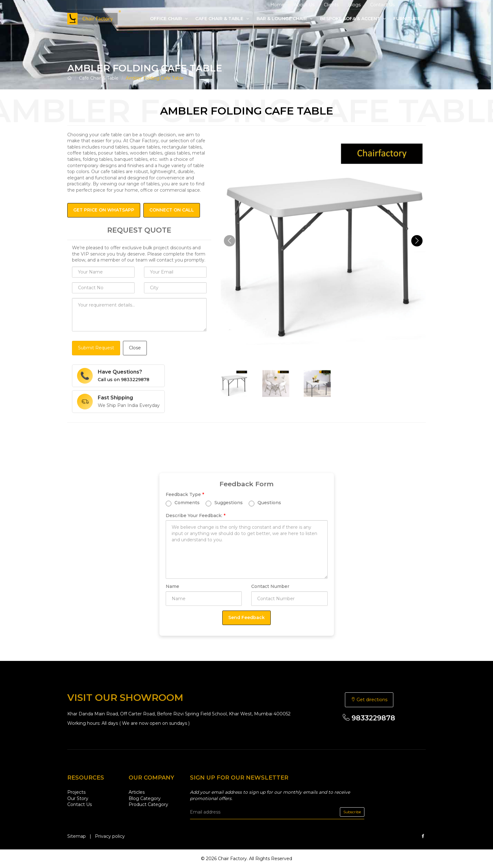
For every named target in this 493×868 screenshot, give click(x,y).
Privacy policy (110, 836)
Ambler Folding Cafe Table (155, 78)
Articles (137, 792)
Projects (76, 792)
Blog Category (145, 798)
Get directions (369, 700)
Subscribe (352, 812)
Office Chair (169, 19)
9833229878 (369, 718)
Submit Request (96, 348)
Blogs (354, 5)
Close (135, 348)
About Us (304, 5)
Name (172, 586)
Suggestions (224, 503)
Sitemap (77, 836)
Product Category (148, 804)
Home (277, 5)
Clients (331, 5)
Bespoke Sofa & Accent (353, 19)
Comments (183, 503)
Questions (265, 503)
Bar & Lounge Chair (285, 19)
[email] (277, 812)
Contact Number (270, 586)
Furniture (410, 19)
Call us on (124, 380)
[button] (417, 241)
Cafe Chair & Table (222, 19)
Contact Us (382, 5)
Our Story (78, 798)
